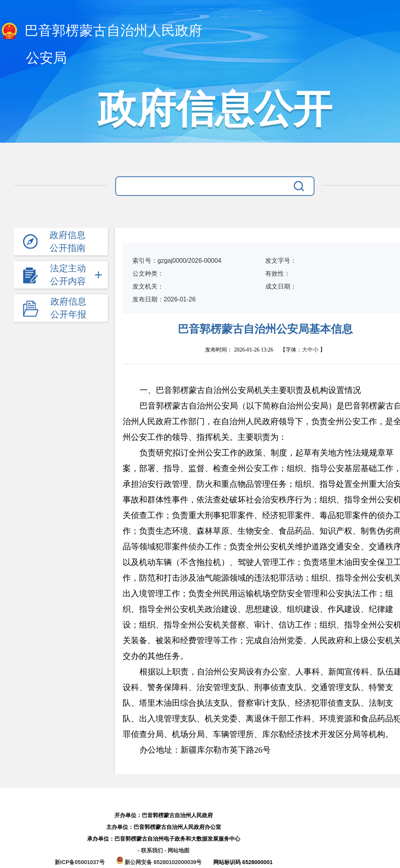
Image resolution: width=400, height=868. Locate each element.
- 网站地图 (177, 850)
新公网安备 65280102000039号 (160, 862)
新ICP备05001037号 (80, 862)
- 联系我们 (151, 850)
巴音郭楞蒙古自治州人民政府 (101, 31)
